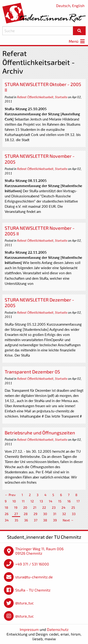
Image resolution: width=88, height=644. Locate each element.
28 (26, 514)
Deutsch (63, 6)
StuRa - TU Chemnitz (33, 590)
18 (6, 507)
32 (64, 514)
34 (7, 520)
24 (63, 507)
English (78, 6)
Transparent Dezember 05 (32, 372)
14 (51, 501)
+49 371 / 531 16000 (32, 564)
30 (45, 514)
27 (16, 514)
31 (55, 514)
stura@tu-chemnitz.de (34, 577)
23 (54, 507)
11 (23, 501)
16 (69, 501)
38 (45, 520)
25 (73, 507)
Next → (68, 520)
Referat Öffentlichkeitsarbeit (35, 97)
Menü (77, 41)
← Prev (10, 495)
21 (35, 507)
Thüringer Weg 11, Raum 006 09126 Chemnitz (39, 551)
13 (41, 501)
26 (7, 514)
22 (44, 507)
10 (14, 501)
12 (32, 501)
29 (35, 514)
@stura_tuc (25, 603)
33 (74, 514)
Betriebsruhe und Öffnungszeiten (40, 433)
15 (60, 501)
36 (26, 520)
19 (16, 507)
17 (78, 501)
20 (25, 507)
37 (36, 520)
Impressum (29, 629)
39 (55, 520)
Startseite (61, 97)
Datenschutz (58, 629)
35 (16, 520)
